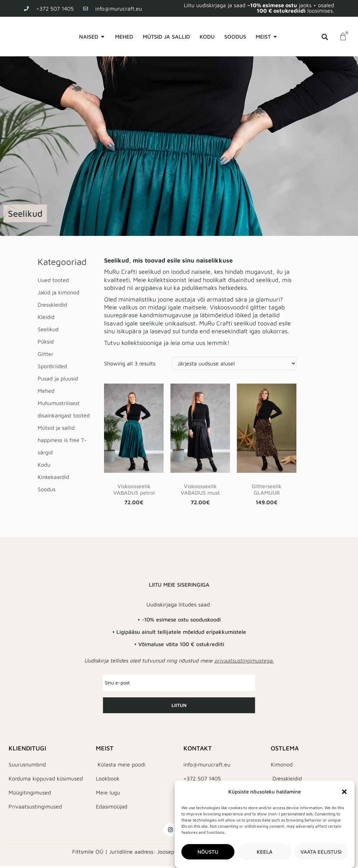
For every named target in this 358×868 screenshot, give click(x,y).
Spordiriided (52, 366)
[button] (344, 792)
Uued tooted (53, 280)
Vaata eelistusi (321, 852)
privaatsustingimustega (243, 660)
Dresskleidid (52, 305)
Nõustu (208, 852)
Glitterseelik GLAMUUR (267, 489)
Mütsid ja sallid (56, 428)
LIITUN (179, 705)
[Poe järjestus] (234, 363)
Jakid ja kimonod (59, 292)
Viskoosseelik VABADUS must (200, 489)
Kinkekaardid (53, 477)
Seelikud (48, 329)
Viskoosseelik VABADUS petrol (134, 489)
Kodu (44, 465)
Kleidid (46, 317)
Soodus (47, 489)
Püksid (46, 342)
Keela (265, 852)
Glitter (46, 354)
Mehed (46, 391)
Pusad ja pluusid (58, 378)
